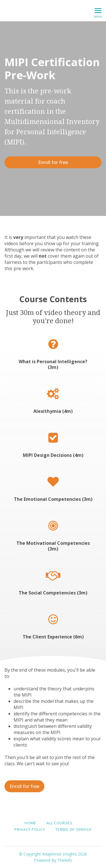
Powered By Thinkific (53, 860)
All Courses (59, 823)
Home (30, 823)
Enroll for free (53, 162)
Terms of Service (73, 829)
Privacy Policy (30, 829)
